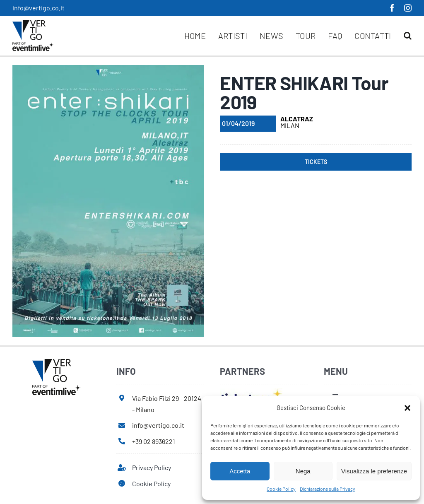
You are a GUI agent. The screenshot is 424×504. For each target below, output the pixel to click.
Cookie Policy (281, 489)
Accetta (240, 471)
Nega (303, 471)
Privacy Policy (152, 467)
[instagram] (408, 8)
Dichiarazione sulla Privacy (328, 489)
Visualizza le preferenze (374, 471)
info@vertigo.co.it (39, 8)
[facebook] (392, 8)
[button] (407, 408)
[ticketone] (251, 392)
